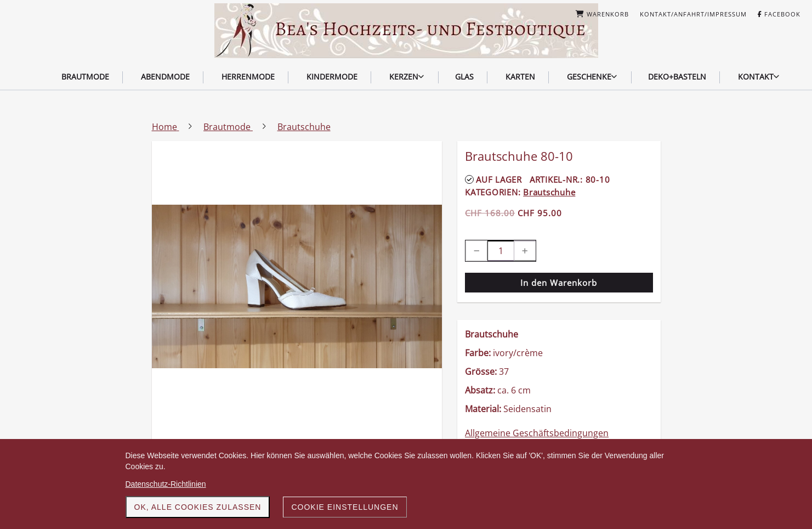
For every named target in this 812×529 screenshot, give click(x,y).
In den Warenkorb (559, 283)
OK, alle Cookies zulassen (198, 507)
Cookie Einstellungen (345, 507)
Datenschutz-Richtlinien (166, 484)
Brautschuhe (549, 192)
